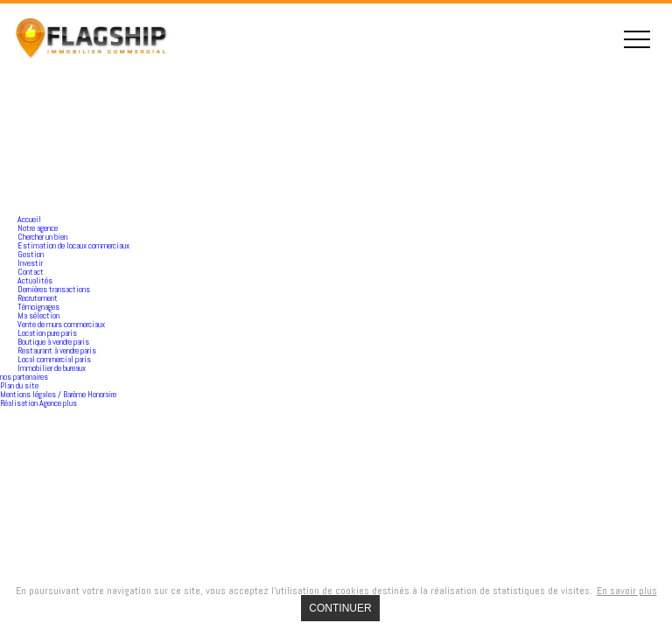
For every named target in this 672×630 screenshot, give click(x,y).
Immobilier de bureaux (52, 368)
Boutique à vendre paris (53, 342)
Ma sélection (38, 315)
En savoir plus (627, 591)
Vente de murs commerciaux (61, 324)
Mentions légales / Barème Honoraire (58, 394)
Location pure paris (47, 333)
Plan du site (19, 385)
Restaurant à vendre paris (57, 350)
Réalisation (38, 403)
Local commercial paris (54, 359)
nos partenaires (24, 377)
